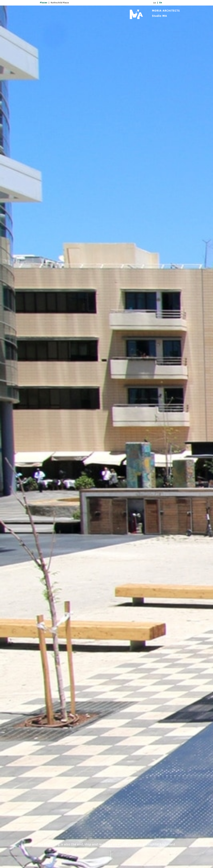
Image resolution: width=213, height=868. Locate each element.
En (161, 3)
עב (155, 3)
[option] (106, 437)
